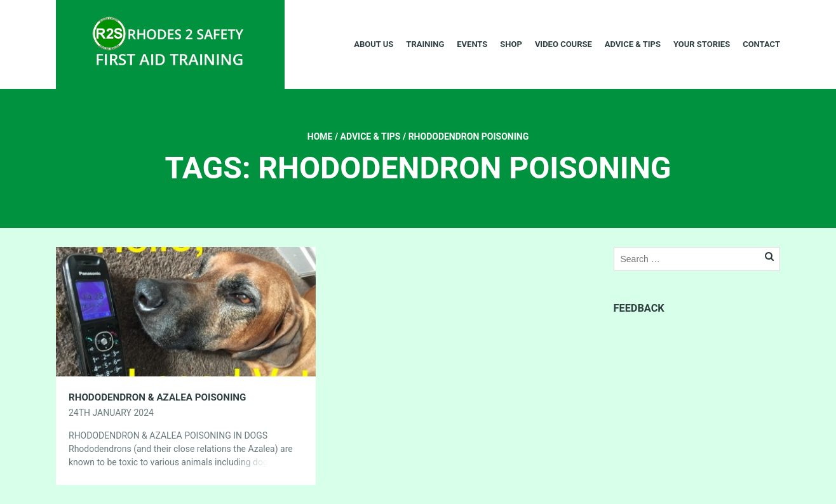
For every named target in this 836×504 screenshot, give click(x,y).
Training (425, 44)
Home (320, 136)
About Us (374, 44)
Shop (511, 44)
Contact (761, 44)
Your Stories (702, 44)
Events (472, 44)
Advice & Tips (633, 44)
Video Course (563, 44)
